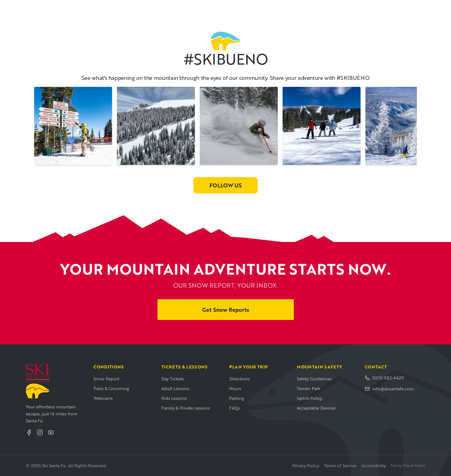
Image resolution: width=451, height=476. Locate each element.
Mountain (153, 9)
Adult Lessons (175, 388)
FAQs (235, 408)
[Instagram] (40, 432)
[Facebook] (29, 432)
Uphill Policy (310, 398)
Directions (240, 379)
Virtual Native (414, 465)
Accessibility (374, 465)
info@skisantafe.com (389, 389)
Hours (235, 388)
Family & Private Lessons (186, 408)
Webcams (103, 398)
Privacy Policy (306, 465)
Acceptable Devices (316, 408)
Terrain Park (309, 388)
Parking (237, 398)
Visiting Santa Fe (258, 9)
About (303, 9)
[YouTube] (51, 432)
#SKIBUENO (225, 59)
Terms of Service (340, 465)
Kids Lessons (174, 398)
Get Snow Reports (226, 310)
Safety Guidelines (314, 379)
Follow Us (226, 185)
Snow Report (106, 379)
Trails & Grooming (111, 388)
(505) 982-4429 (384, 378)
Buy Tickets (407, 9)
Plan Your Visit (201, 9)
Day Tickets (173, 379)
